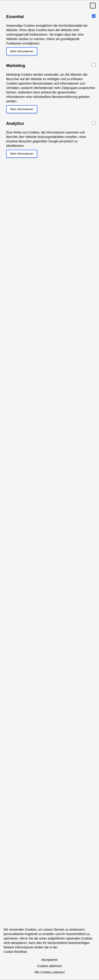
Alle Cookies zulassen (50, 972)
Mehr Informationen (22, 51)
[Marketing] (94, 65)
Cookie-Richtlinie (15, 952)
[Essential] (94, 16)
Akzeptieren (49, 960)
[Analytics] (94, 123)
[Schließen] (93, 6)
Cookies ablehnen (49, 966)
